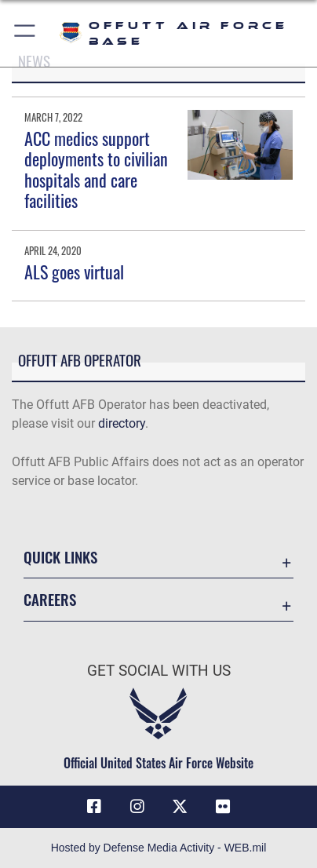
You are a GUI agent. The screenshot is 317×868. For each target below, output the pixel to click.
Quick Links (60, 557)
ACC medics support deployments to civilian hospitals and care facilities (96, 169)
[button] (26, 33)
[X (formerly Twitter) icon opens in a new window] (180, 807)
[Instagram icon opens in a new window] (137, 807)
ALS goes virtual (74, 272)
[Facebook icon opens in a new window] (94, 807)
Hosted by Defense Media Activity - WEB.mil (159, 848)
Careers (50, 599)
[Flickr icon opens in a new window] (223, 807)
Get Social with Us (159, 671)
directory (122, 423)
